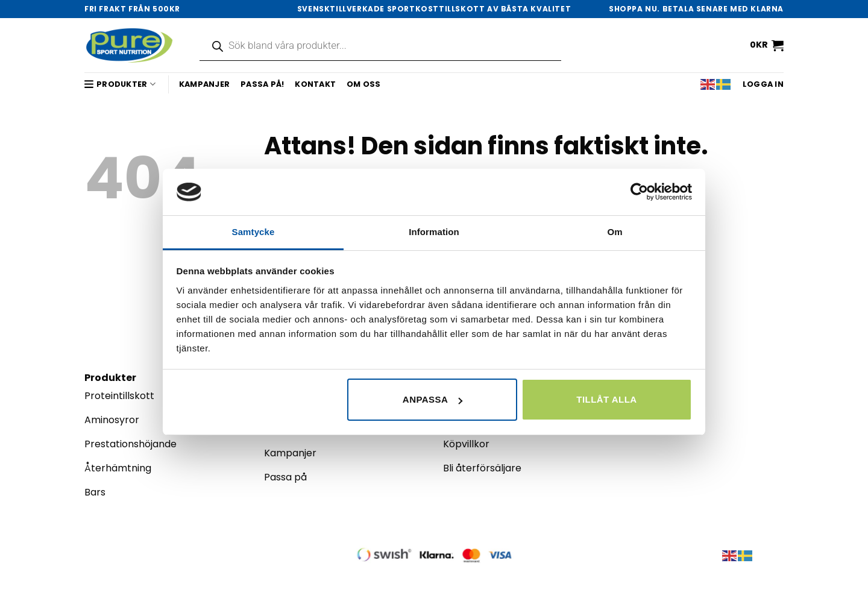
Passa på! (262, 84)
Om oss (364, 84)
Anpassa (432, 399)
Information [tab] (434, 232)
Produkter (120, 84)
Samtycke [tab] (253, 232)
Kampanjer (204, 84)
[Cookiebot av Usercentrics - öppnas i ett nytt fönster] (639, 192)
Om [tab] (615, 232)
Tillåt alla (606, 399)
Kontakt (315, 84)
